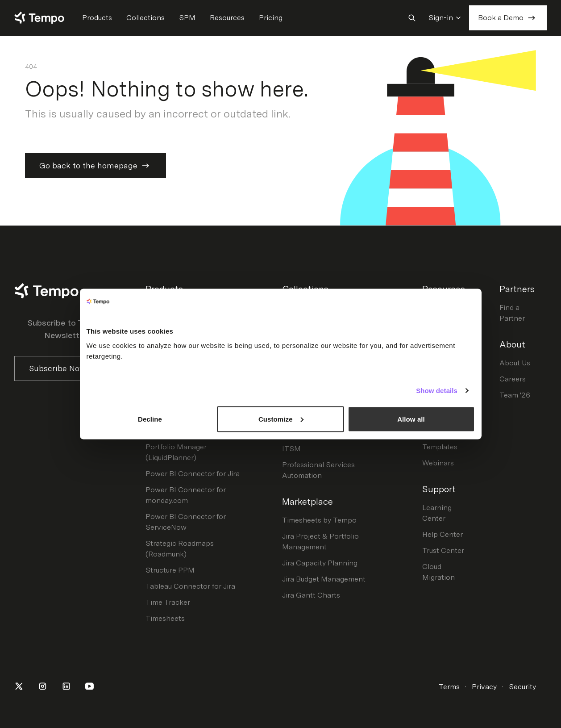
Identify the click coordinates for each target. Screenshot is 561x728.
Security (522, 687)
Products (97, 18)
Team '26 (515, 395)
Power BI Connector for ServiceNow (186, 522)
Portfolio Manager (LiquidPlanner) (176, 452)
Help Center (443, 534)
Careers (513, 379)
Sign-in (445, 18)
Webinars (438, 463)
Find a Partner (512, 313)
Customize (281, 419)
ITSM (291, 449)
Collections (145, 18)
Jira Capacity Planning (320, 563)
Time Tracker (168, 602)
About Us (515, 363)
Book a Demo (508, 18)
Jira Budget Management (324, 579)
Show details (437, 391)
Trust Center (443, 550)
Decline (150, 419)
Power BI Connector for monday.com (186, 495)
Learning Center (437, 513)
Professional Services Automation (318, 470)
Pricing (271, 18)
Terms (449, 687)
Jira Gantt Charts (311, 595)
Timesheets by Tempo (319, 520)
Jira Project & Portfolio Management (320, 542)
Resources (227, 18)
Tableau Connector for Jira (190, 586)
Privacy (484, 687)
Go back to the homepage (96, 166)
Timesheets (165, 618)
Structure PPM (170, 570)
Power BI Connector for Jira (193, 474)
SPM (187, 18)
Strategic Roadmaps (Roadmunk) (180, 549)
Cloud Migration (438, 572)
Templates (440, 447)
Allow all (411, 419)
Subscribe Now (66, 368)
